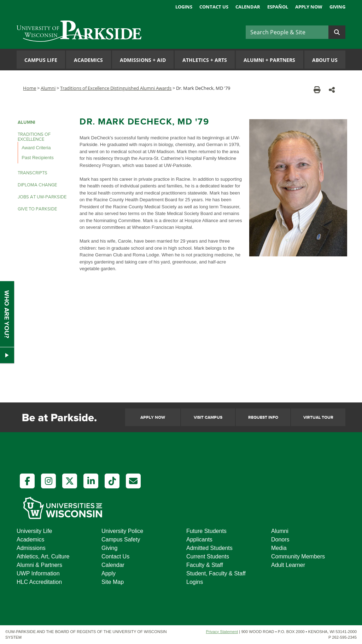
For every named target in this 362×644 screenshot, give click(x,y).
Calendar (248, 7)
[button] (332, 90)
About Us (325, 60)
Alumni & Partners (39, 565)
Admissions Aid (143, 60)
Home (30, 88)
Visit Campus (208, 417)
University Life (34, 531)
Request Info (263, 417)
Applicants (199, 539)
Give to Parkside (37, 209)
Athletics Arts (205, 60)
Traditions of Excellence (34, 137)
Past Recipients (37, 158)
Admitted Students (209, 548)
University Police (122, 531)
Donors (280, 539)
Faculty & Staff (205, 565)
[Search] (287, 32)
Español (278, 7)
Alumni (48, 88)
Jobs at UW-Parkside (42, 197)
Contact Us (214, 7)
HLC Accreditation (39, 582)
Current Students (208, 556)
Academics (88, 60)
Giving (337, 7)
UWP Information (38, 573)
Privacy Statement (222, 632)
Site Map (113, 582)
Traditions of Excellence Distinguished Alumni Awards (116, 88)
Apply (109, 573)
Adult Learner (288, 565)
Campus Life (41, 60)
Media (279, 548)
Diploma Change (37, 185)
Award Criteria (36, 148)
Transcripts (33, 173)
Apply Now (309, 7)
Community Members (298, 556)
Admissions (31, 548)
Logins (184, 7)
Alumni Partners (269, 60)
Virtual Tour (318, 417)
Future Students (206, 531)
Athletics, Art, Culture (43, 556)
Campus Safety (121, 539)
